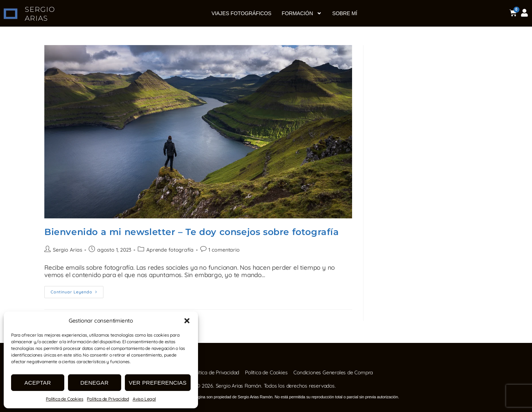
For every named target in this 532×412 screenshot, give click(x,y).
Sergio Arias (67, 250)
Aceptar (38, 383)
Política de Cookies (64, 399)
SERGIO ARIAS (40, 14)
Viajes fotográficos (242, 13)
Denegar (94, 383)
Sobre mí (345, 13)
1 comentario (223, 250)
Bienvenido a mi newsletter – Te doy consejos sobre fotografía (192, 232)
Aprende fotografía (169, 250)
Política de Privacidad (108, 399)
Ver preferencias (158, 383)
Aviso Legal (144, 399)
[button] (187, 321)
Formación (302, 13)
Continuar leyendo (77, 290)
